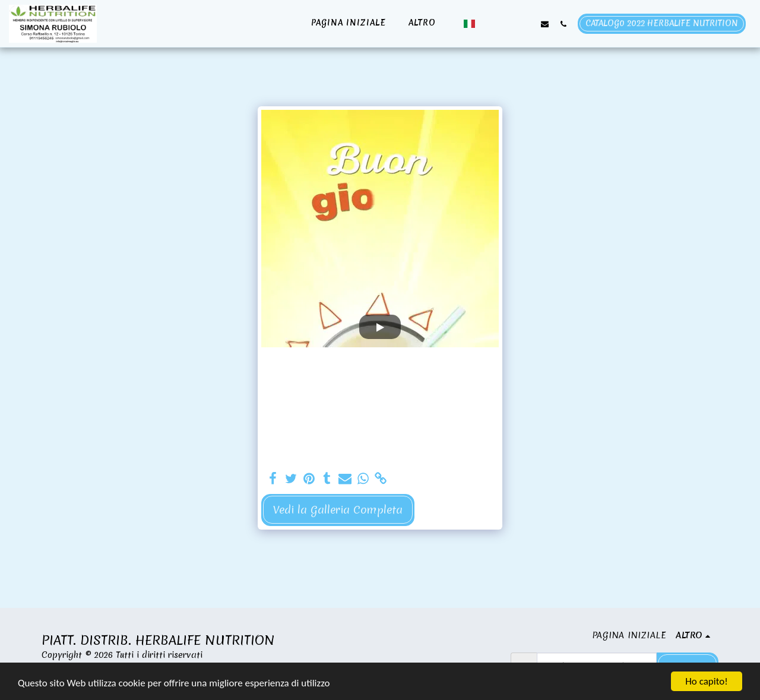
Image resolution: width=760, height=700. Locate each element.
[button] (490, 24)
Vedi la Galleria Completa (338, 510)
